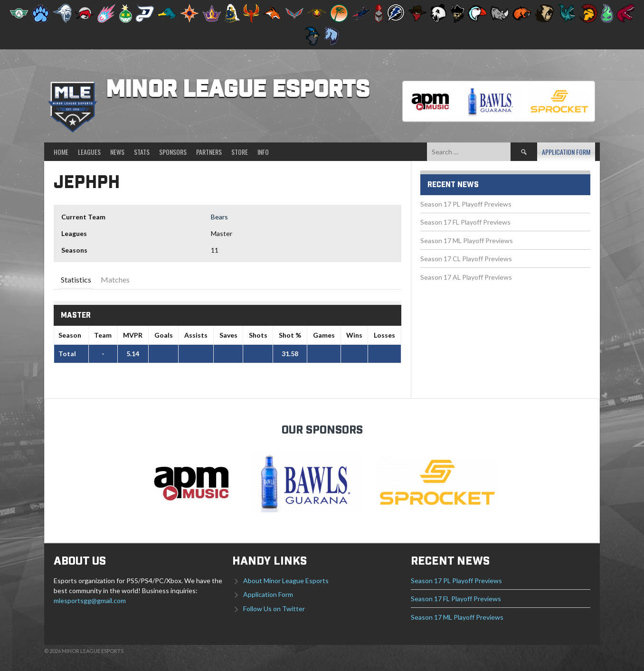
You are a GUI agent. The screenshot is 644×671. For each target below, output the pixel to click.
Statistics (76, 279)
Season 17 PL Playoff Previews (466, 204)
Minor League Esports (238, 90)
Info (263, 152)
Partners (209, 152)
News (117, 152)
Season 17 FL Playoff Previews (465, 222)
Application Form (566, 152)
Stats (142, 152)
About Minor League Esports (286, 581)
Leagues (89, 152)
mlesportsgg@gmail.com (90, 600)
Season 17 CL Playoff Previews (466, 259)
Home (61, 152)
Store (240, 152)
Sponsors (173, 152)
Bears (219, 217)
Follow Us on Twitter (274, 609)
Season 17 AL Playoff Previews (466, 277)
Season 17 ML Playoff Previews (467, 241)
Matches (115, 279)
